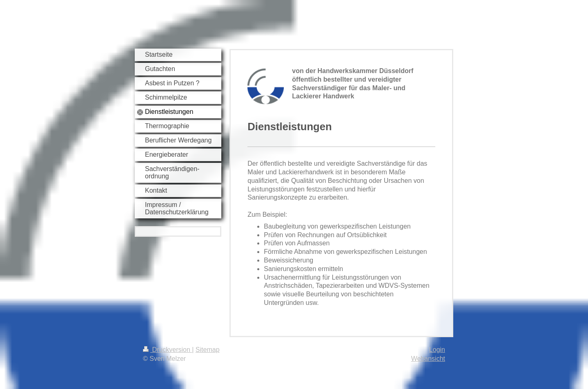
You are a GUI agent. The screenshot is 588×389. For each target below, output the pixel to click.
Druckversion (167, 350)
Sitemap (208, 350)
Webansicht (428, 359)
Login (437, 350)
